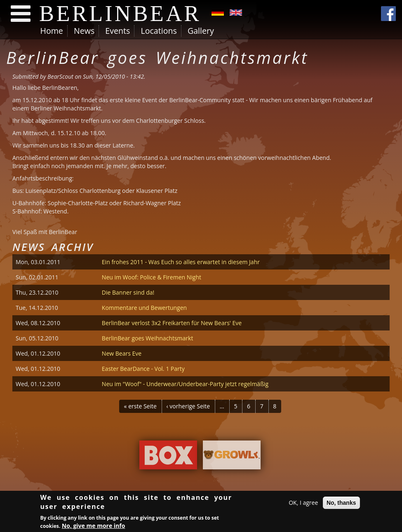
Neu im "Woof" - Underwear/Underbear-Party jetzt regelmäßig (185, 384)
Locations (159, 31)
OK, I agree (303, 504)
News (84, 31)
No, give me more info (94, 526)
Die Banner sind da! (128, 292)
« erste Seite (140, 406)
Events (118, 31)
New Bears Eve (122, 353)
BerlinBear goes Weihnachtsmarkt (148, 338)
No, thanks (341, 504)
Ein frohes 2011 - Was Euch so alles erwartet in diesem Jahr (181, 262)
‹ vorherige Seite (188, 406)
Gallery (201, 31)
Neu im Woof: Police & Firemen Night (152, 277)
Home (52, 31)
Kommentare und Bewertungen (144, 308)
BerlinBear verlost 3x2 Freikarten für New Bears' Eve (172, 323)
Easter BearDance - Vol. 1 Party (143, 369)
